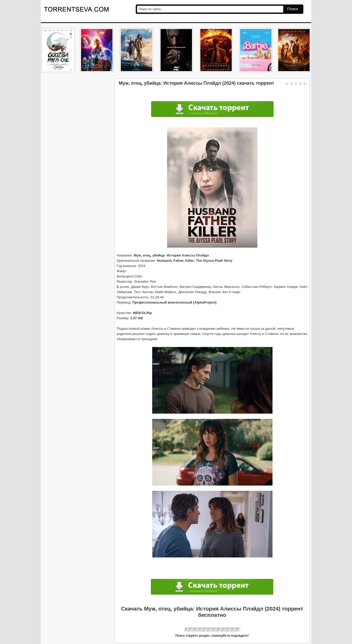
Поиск (293, 9)
